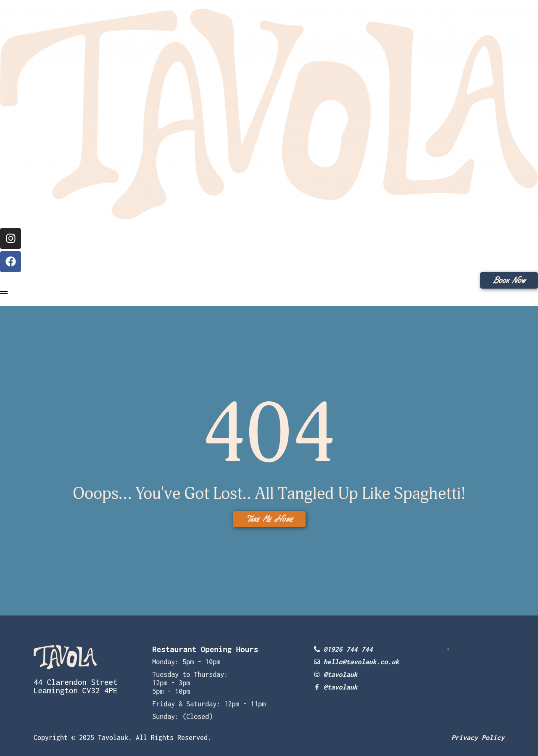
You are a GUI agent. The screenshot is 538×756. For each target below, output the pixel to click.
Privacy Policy (478, 737)
